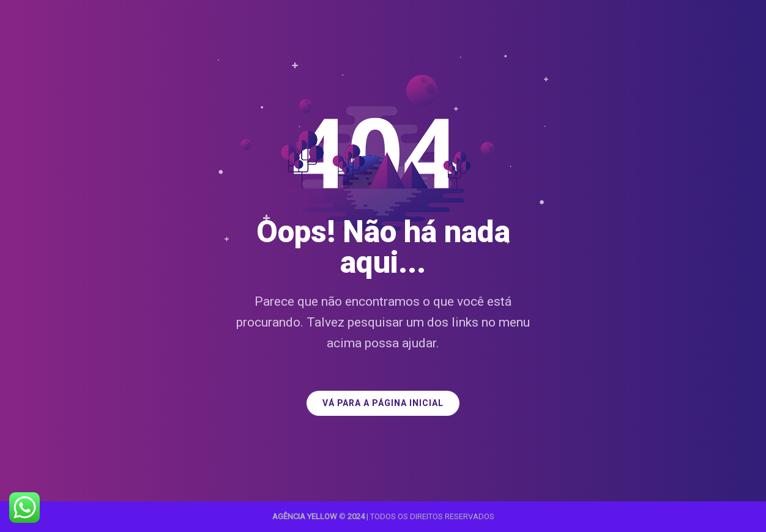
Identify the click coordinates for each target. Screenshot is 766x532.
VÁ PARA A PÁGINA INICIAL (383, 403)
